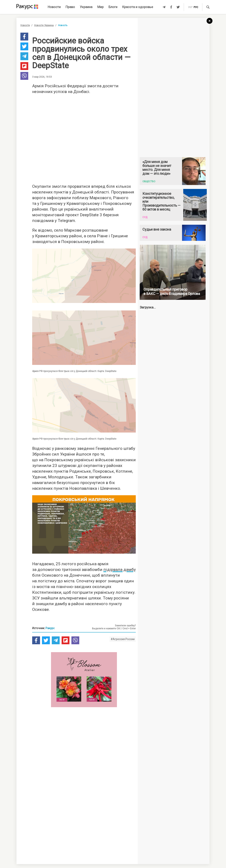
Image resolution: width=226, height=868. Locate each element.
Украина (86, 7)
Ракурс (50, 628)
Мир (100, 7)
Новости (54, 7)
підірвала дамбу (120, 570)
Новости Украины (44, 25)
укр (190, 7)
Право (70, 7)
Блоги (113, 7)
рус (196, 7)
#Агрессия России (123, 639)
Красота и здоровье (138, 7)
